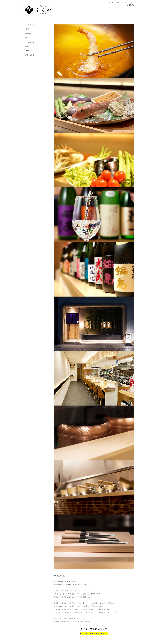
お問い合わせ (29, 55)
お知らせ (28, 46)
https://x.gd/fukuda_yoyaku (94, 634)
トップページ (29, 25)
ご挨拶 (27, 29)
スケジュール (29, 42)
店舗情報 (28, 34)
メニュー (28, 38)
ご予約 (27, 51)
